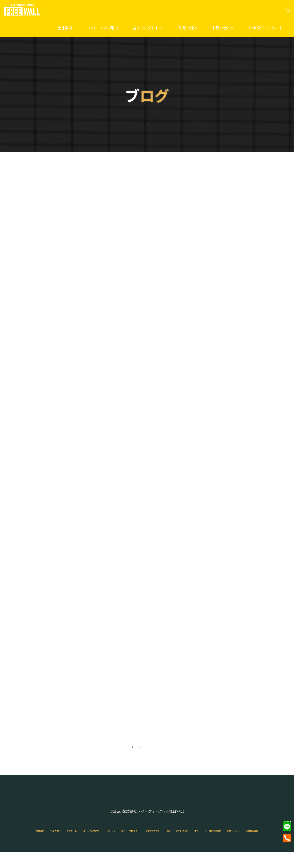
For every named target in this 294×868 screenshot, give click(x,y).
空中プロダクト (214, 836)
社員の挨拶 (52, 836)
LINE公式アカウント (113, 836)
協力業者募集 (145, 846)
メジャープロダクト (176, 836)
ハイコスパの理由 (80, 846)
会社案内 (27, 836)
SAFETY (145, 836)
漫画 (238, 836)
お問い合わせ (115, 846)
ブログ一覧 (79, 836)
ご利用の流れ (31, 846)
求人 (54, 846)
